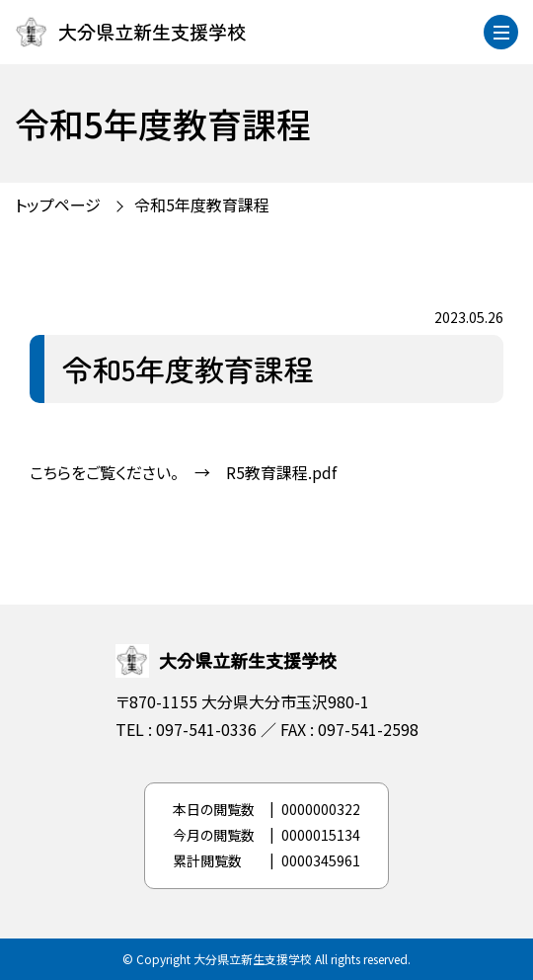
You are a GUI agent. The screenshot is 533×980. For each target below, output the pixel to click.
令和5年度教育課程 (202, 204)
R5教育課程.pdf (281, 472)
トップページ (58, 204)
